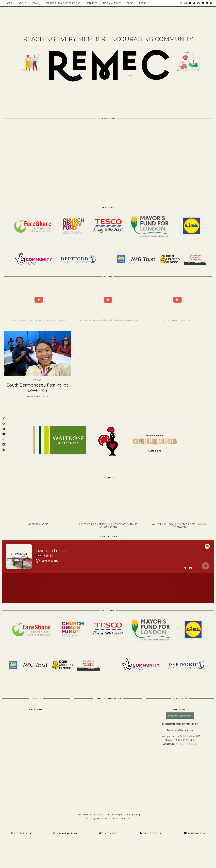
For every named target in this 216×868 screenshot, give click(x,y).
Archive (10, 865)
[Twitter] (181, 3)
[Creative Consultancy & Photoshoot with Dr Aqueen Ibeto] (108, 502)
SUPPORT (116, 863)
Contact (86, 863)
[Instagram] (186, 3)
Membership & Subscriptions (63, 3)
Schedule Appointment (180, 716)
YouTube (194, 833)
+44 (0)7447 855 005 (186, 744)
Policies (101, 863)
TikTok (108, 833)
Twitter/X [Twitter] (22, 833)
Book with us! (112, 3)
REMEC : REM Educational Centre (32, 863)
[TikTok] (194, 3)
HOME (9, 3)
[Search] (211, 3)
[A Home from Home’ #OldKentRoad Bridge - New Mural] (108, 300)
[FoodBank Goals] (37, 502)
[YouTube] (190, 3)
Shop (130, 3)
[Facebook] (198, 3)
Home (61, 863)
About (22, 3)
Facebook (151, 833)
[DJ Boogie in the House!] (177, 300)
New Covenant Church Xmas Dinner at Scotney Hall (39, 320)
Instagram (65, 833)
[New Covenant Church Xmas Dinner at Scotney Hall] (39, 300)
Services (92, 3)
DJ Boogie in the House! (177, 320)
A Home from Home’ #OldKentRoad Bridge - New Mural (108, 320)
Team (36, 3)
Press (143, 3)
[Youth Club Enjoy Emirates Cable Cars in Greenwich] (179, 502)
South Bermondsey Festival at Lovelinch (37, 388)
